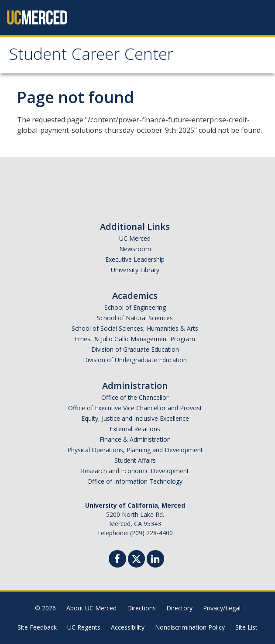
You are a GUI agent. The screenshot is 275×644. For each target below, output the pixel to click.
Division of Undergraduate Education (135, 360)
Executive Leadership (135, 259)
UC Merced (135, 238)
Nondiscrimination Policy (190, 627)
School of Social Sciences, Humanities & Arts (135, 328)
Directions (141, 608)
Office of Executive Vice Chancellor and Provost (135, 408)
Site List (246, 627)
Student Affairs (135, 460)
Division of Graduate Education (135, 349)
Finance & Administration (135, 439)
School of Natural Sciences (135, 318)
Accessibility (128, 627)
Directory (179, 608)
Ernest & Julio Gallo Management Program (135, 339)
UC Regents (84, 627)
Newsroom (135, 249)
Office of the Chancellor (135, 397)
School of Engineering (135, 307)
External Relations (135, 429)
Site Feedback (37, 627)
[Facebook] (117, 560)
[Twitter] (136, 558)
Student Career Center (91, 56)
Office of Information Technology (135, 481)
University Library (135, 270)
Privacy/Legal (222, 608)
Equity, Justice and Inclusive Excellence (135, 418)
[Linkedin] (155, 560)
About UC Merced (91, 608)
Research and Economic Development (135, 471)
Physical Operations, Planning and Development (135, 450)
